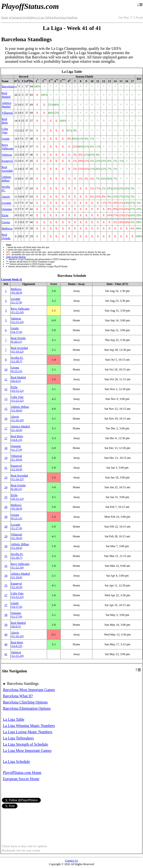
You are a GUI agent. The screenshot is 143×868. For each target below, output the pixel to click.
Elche (5, 215)
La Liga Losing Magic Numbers (28, 732)
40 (6, 635)
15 (6, 409)
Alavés (6, 197)
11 (6, 379)
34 (6, 576)
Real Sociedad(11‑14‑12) (19, 350)
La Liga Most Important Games (27, 751)
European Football (21, 17)
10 (6, 369)
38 (6, 615)
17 (6, 428)
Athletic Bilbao (6, 179)
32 (6, 566)
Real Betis (5, 121)
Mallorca (7, 228)
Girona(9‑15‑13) (16, 369)
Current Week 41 (12, 279)
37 (6, 595)
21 (6, 468)
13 (6, 399)
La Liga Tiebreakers (18, 738)
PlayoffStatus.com (30, 6)
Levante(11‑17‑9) (16, 301)
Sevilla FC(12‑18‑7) (17, 360)
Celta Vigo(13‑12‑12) (17, 399)
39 (6, 625)
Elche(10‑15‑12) (17, 389)
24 (6, 487)
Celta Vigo (5, 131)
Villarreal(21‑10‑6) (16, 458)
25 (6, 497)
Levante (6, 203)
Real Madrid (6, 95)
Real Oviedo (6, 236)
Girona (6, 222)
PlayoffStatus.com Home (22, 773)
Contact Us (71, 861)
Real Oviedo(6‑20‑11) (18, 340)
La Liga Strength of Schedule (25, 744)
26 (6, 507)
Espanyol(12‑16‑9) (16, 468)
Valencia (7, 155)
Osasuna (7, 209)
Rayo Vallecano (8, 147)
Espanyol (7, 161)
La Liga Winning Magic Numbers (29, 726)
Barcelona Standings (64, 17)
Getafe (6, 139)
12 (6, 389)
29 (6, 536)
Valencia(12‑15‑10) (17, 320)
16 (6, 419)
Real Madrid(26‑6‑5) (18, 379)
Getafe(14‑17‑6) (16, 330)
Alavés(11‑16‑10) (17, 418)
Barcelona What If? (18, 696)
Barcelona (8, 86)
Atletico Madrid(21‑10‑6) (20, 428)
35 (6, 585)
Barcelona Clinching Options (25, 702)
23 (6, 477)
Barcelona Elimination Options (27, 708)
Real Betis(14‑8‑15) (17, 438)
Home (5, 17)
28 (6, 517)
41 (6, 654)
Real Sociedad (7, 169)
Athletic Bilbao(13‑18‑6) (20, 409)
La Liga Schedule (16, 762)
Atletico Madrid (6, 105)
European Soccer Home (21, 779)
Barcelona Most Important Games (29, 690)
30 (6, 546)
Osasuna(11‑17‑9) (16, 448)
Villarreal (7, 113)
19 (6, 458)
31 (6, 556)
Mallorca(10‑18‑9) (16, 291)
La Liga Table (42, 17)
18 (6, 448)
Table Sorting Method (16, 257)
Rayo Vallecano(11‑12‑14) (20, 310)
